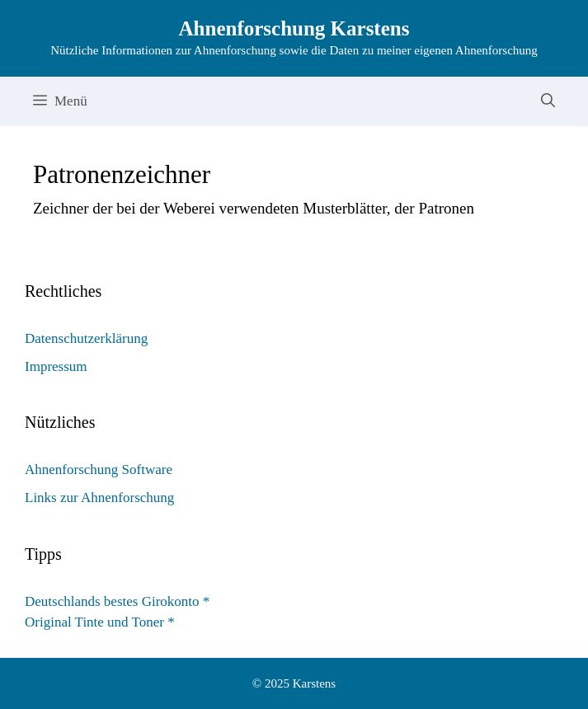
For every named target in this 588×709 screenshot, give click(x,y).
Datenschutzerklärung (86, 338)
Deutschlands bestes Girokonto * (117, 601)
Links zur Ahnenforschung (99, 498)
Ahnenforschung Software (99, 470)
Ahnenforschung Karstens (294, 28)
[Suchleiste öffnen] (548, 101)
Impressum (56, 366)
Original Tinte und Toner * (100, 622)
